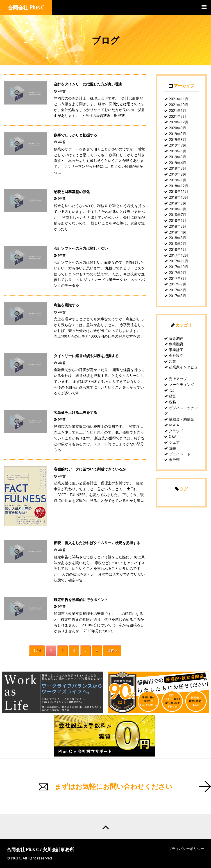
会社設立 (176, 356)
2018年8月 (178, 209)
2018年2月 (178, 244)
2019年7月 (178, 145)
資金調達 (176, 338)
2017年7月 (178, 284)
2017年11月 (179, 261)
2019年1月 (178, 180)
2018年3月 (178, 238)
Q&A (173, 436)
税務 (172, 402)
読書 (172, 448)
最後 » (112, 650)
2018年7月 (178, 215)
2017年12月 (179, 255)
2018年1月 (178, 249)
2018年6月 (178, 220)
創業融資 (176, 344)
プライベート (180, 454)
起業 (172, 361)
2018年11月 (179, 191)
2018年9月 (178, 203)
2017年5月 (178, 296)
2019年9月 (178, 134)
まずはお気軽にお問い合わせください (113, 786)
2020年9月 (178, 128)
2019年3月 (178, 168)
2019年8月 (178, 140)
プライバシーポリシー (186, 849)
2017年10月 (179, 267)
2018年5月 (178, 226)
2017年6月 (178, 290)
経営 (172, 396)
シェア (174, 442)
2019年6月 (178, 151)
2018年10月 (179, 197)
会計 (172, 390)
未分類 (174, 460)
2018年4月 (178, 232)
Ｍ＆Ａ (174, 425)
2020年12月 (179, 122)
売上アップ (178, 379)
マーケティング (182, 385)
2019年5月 (178, 157)
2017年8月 (178, 278)
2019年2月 (178, 174)
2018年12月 (179, 186)
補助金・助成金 (182, 419)
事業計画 (176, 350)
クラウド (176, 431)
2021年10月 (179, 105)
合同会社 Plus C (26, 7)
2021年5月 (178, 116)
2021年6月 (178, 111)
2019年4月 (178, 163)
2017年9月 (178, 273)
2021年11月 (179, 99)
